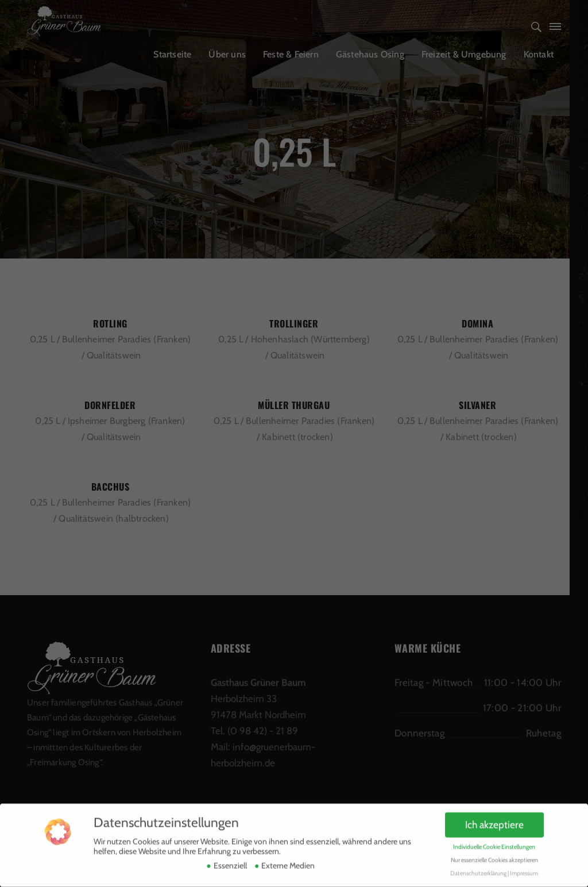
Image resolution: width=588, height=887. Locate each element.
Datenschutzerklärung (478, 865)
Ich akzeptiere (494, 817)
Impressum (524, 865)
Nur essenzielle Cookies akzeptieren (494, 852)
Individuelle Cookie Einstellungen (494, 839)
